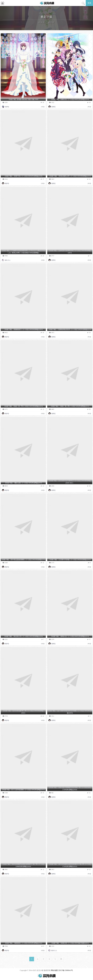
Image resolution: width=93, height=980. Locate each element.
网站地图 (54, 970)
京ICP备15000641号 (66, 970)
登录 (89, 3)
